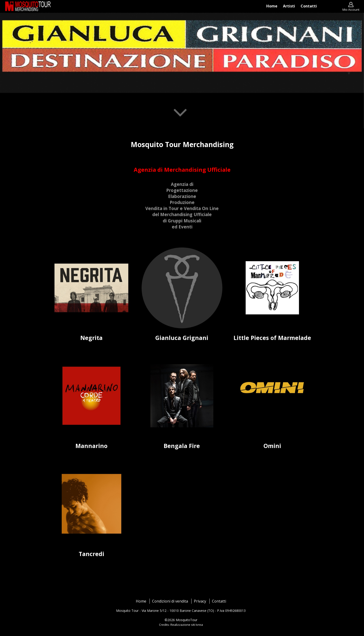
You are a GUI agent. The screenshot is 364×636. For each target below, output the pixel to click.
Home (141, 601)
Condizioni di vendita (170, 601)
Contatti (219, 601)
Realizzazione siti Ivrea (187, 625)
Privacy (200, 601)
